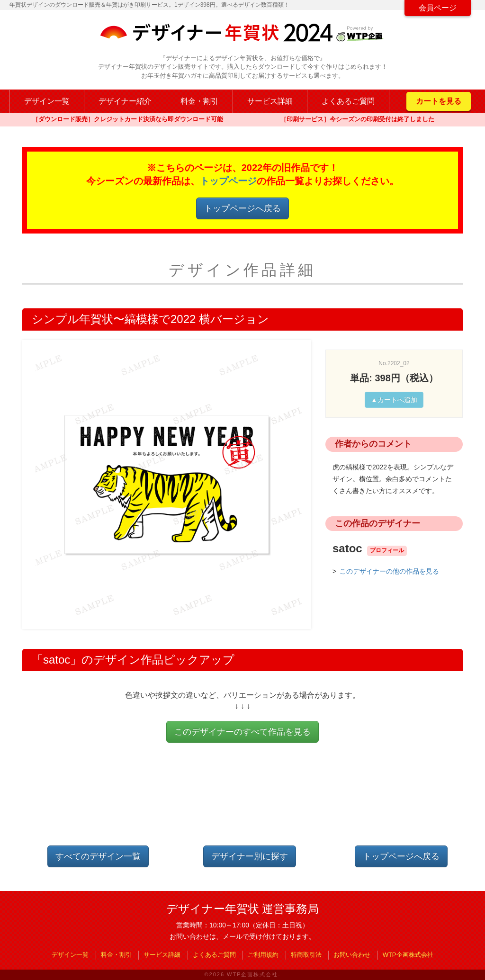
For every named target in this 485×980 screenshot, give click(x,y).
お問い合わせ (352, 955)
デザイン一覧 (47, 101)
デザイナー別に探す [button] (250, 856)
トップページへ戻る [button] (242, 208)
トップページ (228, 181)
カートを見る (439, 101)
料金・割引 (199, 101)
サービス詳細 (270, 101)
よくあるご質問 (348, 101)
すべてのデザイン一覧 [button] (98, 856)
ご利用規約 (263, 955)
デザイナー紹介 (125, 101)
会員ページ (438, 8)
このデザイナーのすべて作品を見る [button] (242, 732)
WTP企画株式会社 (408, 955)
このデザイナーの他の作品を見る (389, 571)
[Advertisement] (242, 802)
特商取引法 (306, 955)
